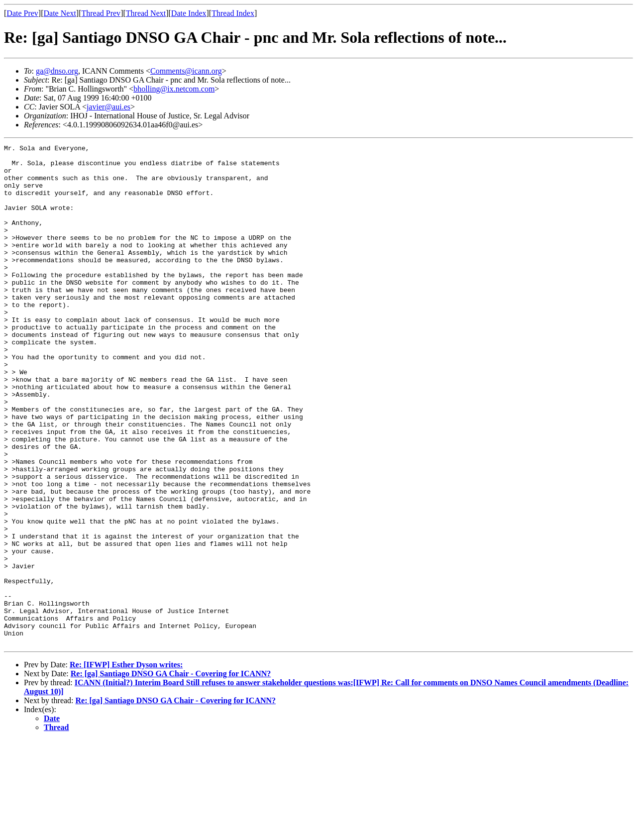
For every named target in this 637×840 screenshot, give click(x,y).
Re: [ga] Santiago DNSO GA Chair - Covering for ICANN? (171, 774)
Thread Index (233, 13)
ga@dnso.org (57, 71)
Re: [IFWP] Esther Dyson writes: (126, 765)
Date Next (60, 13)
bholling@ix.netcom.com (174, 89)
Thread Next (146, 13)
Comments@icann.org (186, 71)
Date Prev (22, 13)
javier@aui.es (108, 107)
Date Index (189, 13)
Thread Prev (101, 13)
